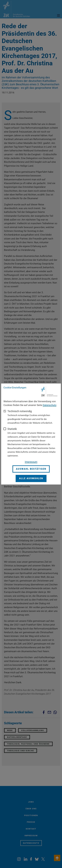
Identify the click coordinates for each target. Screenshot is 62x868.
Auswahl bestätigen (31, 469)
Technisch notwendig (20, 411)
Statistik (12, 429)
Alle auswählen (31, 479)
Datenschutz (50, 405)
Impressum (31, 462)
